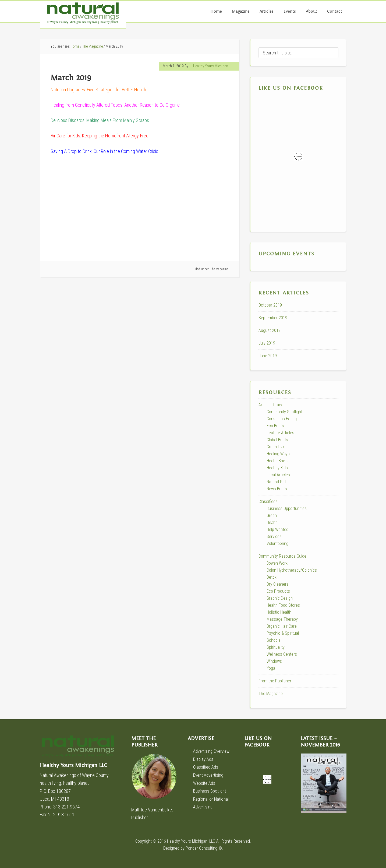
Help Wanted (277, 530)
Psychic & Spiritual (283, 633)
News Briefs (277, 489)
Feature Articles (280, 433)
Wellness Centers (282, 654)
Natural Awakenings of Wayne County (83, 14)
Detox (272, 577)
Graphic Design (280, 598)
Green (272, 515)
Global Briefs (277, 440)
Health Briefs (278, 461)
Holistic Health (279, 612)
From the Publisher (275, 681)
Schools (274, 640)
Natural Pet (276, 482)
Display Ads (204, 759)
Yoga (271, 668)
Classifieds (268, 501)
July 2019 (267, 343)
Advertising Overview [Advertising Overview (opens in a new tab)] (213, 751)
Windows (274, 661)
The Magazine (219, 269)
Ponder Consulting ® (204, 848)
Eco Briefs (275, 426)
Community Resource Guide (282, 556)
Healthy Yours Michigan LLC (80, 749)
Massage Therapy (282, 619)
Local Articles (278, 475)
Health (272, 522)
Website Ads (205, 782)
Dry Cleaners (278, 584)
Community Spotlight (284, 412)
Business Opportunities (287, 508)
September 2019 (273, 318)
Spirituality (276, 647)
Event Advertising (209, 775)
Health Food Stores (283, 605)
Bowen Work (277, 563)
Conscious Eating (282, 419)
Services (274, 537)
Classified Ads (206, 767)
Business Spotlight (210, 790)
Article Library (270, 405)
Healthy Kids (277, 468)
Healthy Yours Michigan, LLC (191, 841)
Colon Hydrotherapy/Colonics (292, 570)
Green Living (277, 447)
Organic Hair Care (282, 626)
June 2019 (268, 356)
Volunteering (277, 544)
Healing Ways (278, 454)
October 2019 (270, 305)
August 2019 (270, 330)
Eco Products (278, 591)
